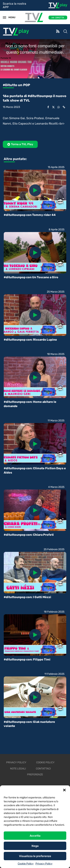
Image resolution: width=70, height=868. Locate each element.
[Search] (65, 32)
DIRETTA (60, 18)
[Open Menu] (4, 17)
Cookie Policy (26, 864)
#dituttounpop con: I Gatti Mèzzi (27, 597)
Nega (35, 846)
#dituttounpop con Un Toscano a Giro (31, 277)
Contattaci (43, 769)
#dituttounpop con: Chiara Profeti (29, 535)
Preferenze (35, 775)
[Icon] (35, 190)
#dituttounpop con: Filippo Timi (27, 659)
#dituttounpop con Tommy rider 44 (30, 215)
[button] (64, 790)
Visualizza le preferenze (35, 856)
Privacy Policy (44, 864)
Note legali (18, 769)
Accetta (35, 836)
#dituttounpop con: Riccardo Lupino (30, 340)
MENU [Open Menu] (10, 17)
